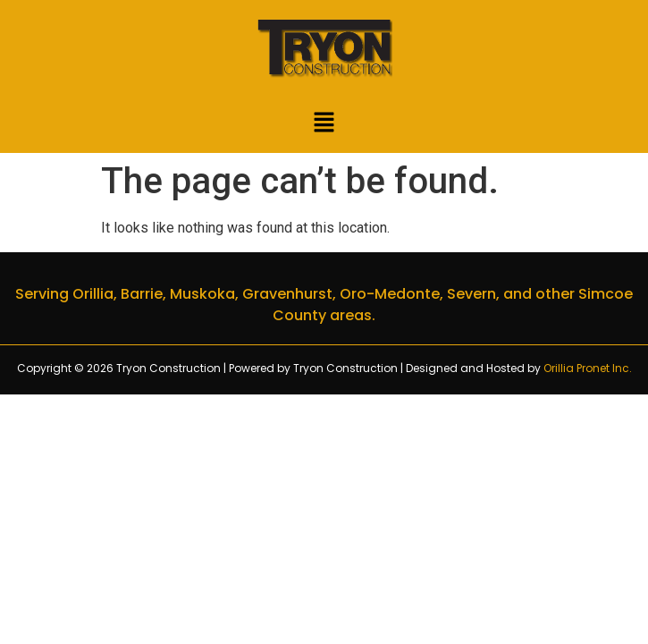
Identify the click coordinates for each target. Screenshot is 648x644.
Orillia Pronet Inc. (588, 368)
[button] (324, 124)
